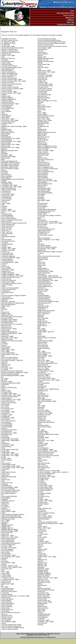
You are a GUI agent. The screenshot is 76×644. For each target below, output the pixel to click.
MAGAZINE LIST (42, 634)
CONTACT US (46, 635)
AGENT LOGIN (38, 635)
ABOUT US (34, 634)
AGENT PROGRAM (25, 634)
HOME (18, 634)
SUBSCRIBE (30, 635)
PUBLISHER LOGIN (52, 634)
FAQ (59, 634)
